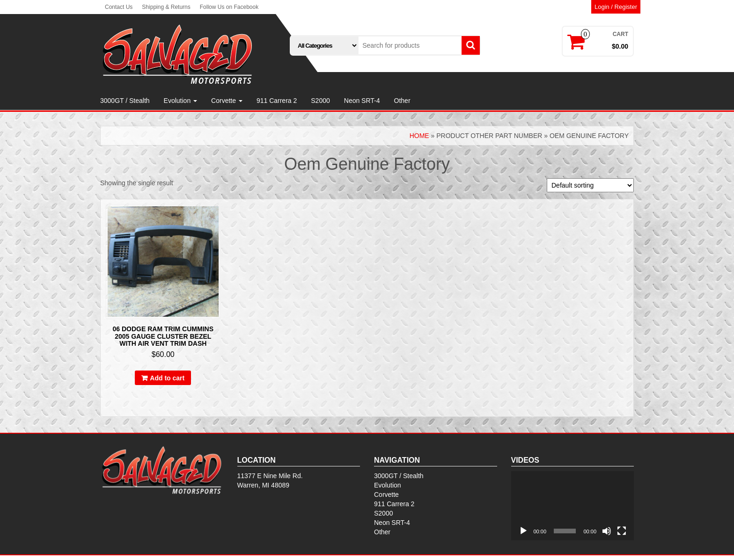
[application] (573, 506)
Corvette (227, 101)
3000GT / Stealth (125, 101)
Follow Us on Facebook (229, 7)
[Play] (523, 531)
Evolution (180, 101)
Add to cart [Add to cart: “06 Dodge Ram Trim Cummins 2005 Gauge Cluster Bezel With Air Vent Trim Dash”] (167, 378)
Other (402, 101)
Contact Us (119, 7)
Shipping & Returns (166, 7)
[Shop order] (590, 185)
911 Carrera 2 (277, 101)
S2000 (320, 101)
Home (419, 136)
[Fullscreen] (622, 531)
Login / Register (616, 7)
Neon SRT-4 (362, 101)
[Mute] (607, 531)
